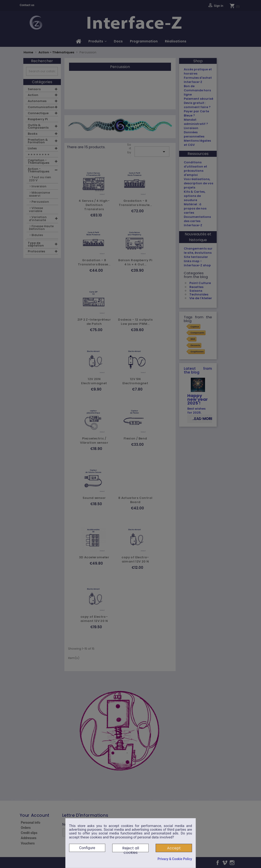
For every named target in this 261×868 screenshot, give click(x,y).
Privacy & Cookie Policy (175, 859)
